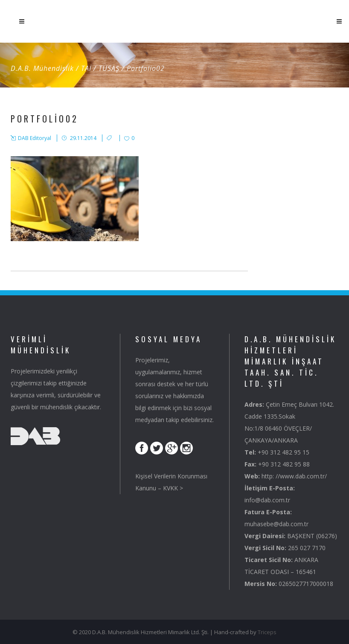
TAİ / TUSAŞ (100, 68)
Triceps (267, 632)
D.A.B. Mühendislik (42, 68)
